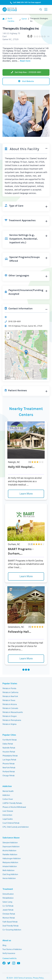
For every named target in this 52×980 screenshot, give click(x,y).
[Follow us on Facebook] (4, 963)
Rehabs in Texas (9, 700)
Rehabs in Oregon (10, 716)
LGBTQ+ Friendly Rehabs (12, 803)
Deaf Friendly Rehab (11, 926)
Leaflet (45, 379)
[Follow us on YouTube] (19, 963)
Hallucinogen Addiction (12, 859)
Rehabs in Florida (9, 689)
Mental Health (8, 791)
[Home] (4, 19)
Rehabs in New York (10, 696)
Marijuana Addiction (10, 863)
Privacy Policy (38, 978)
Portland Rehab (9, 772)
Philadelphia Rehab (10, 756)
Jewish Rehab (8, 910)
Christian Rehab (9, 914)
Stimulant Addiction (10, 843)
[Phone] (26, 72)
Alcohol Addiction (9, 851)
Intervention (7, 815)
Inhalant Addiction (10, 867)
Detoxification (8, 894)
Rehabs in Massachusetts (13, 712)
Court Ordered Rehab (11, 823)
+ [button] (8, 333)
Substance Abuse (10, 838)
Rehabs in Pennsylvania (12, 720)
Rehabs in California (10, 693)
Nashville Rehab (9, 748)
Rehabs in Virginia (9, 724)
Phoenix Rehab (9, 764)
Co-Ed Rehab (8, 906)
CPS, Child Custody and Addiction (16, 827)
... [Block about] (24, 61)
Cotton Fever (8, 799)
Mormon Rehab (9, 918)
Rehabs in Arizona (10, 704)
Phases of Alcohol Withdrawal (14, 807)
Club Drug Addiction (10, 874)
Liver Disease (8, 811)
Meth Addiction (8, 871)
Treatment (7, 889)
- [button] (8, 337)
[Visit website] (26, 81)
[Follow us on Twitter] (9, 963)
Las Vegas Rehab (9, 760)
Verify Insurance (9, 953)
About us (6, 940)
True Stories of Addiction (12, 949)
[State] (14, 20)
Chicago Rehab (9, 776)
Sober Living (7, 902)
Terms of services (25, 978)
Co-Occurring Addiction (12, 930)
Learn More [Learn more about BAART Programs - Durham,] (26, 576)
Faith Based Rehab (10, 922)
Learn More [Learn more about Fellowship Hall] (26, 659)
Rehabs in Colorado (10, 708)
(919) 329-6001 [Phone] (15, 322)
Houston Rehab (9, 752)
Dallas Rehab (8, 744)
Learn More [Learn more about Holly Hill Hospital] (26, 494)
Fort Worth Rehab (10, 740)
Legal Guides (8, 819)
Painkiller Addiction (10, 855)
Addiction (7, 786)
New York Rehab (9, 768)
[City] (25, 19)
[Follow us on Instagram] (14, 963)
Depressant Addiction (11, 847)
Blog (4, 945)
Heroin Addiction (9, 878)
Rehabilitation (8, 898)
